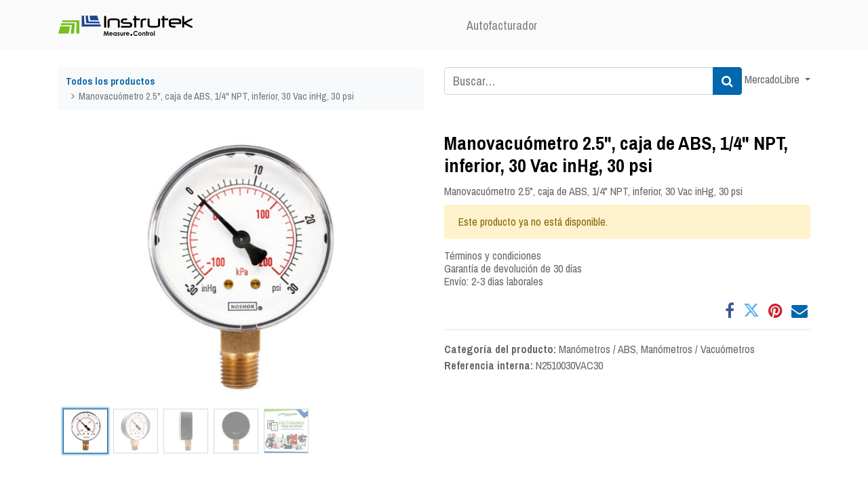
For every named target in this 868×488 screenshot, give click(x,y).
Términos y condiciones (493, 256)
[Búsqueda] (727, 81)
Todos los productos (111, 81)
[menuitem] (502, 25)
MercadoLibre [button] (773, 79)
